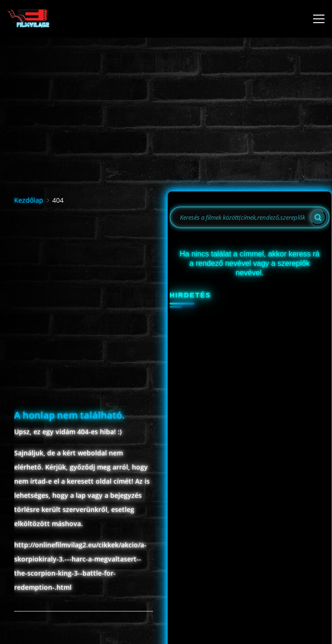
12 (197, 461)
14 (233, 461)
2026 (231, 381)
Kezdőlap (29, 188)
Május (231, 362)
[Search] (318, 205)
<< (182, 362)
